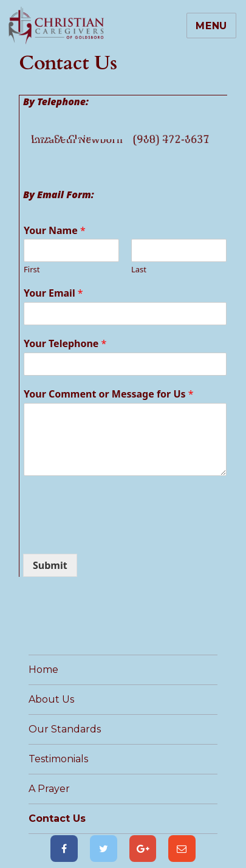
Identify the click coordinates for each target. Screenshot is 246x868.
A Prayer (49, 789)
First (32, 270)
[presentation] (115, 534)
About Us (51, 699)
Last (139, 270)
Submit (50, 565)
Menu (211, 26)
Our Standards (65, 729)
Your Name (55, 231)
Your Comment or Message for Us (109, 394)
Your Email (53, 293)
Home (43, 670)
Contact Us (57, 818)
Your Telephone (65, 344)
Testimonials (58, 759)
